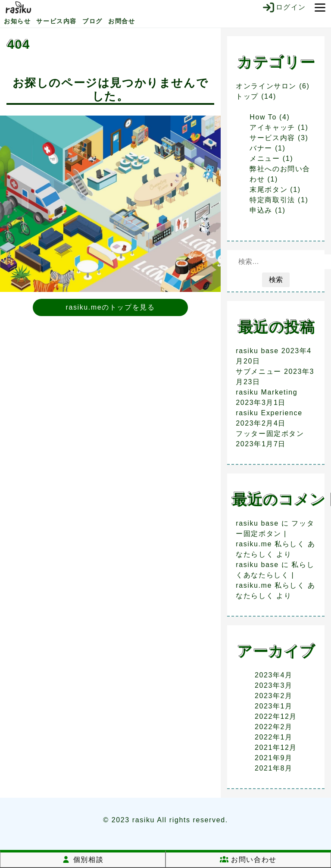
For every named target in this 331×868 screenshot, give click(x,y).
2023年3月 (274, 685)
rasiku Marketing (267, 392)
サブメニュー (259, 371)
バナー (261, 148)
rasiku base (257, 351)
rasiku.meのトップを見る (111, 307)
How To (263, 117)
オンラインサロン (266, 86)
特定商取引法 (272, 200)
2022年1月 (274, 737)
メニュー (265, 158)
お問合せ (122, 21)
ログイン (284, 7)
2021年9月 (274, 758)
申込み (261, 210)
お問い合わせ (248, 860)
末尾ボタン (269, 190)
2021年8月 (274, 768)
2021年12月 (276, 747)
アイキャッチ (272, 127)
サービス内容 (56, 21)
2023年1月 (274, 706)
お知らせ (17, 21)
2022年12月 (276, 716)
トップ (247, 96)
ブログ (92, 21)
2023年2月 (274, 696)
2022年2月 (274, 727)
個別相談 (83, 860)
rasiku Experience (269, 413)
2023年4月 (274, 675)
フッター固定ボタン (270, 434)
